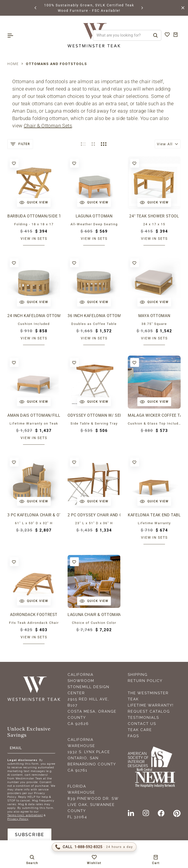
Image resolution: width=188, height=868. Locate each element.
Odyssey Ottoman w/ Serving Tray (94, 415)
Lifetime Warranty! (151, 705)
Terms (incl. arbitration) (25, 815)
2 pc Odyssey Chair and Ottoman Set (94, 515)
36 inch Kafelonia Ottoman (94, 316)
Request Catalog (149, 711)
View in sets (34, 239)
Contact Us (142, 724)
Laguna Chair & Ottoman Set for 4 (94, 615)
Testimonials (143, 718)
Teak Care (140, 730)
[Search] (155, 35)
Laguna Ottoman (94, 216)
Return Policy (145, 681)
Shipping (138, 675)
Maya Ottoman (154, 316)
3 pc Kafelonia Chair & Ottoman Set (34, 515)
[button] (36, 8)
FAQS (133, 736)
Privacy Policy (18, 819)
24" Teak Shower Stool (154, 216)
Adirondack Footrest (34, 615)
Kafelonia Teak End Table (154, 515)
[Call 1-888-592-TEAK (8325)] (94, 847)
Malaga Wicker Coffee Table (154, 415)
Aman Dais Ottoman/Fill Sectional (34, 415)
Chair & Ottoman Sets (48, 126)
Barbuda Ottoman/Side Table (34, 216)
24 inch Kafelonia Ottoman (34, 316)
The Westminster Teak (148, 696)
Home (13, 64)
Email (16, 748)
